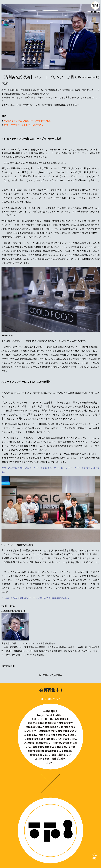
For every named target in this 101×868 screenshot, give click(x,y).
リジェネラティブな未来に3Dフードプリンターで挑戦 (27, 121)
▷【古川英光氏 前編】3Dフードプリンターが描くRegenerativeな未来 (35, 598)
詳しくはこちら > (50, 699)
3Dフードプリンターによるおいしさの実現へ (23, 125)
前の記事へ (44, 675)
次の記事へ (57, 675)
